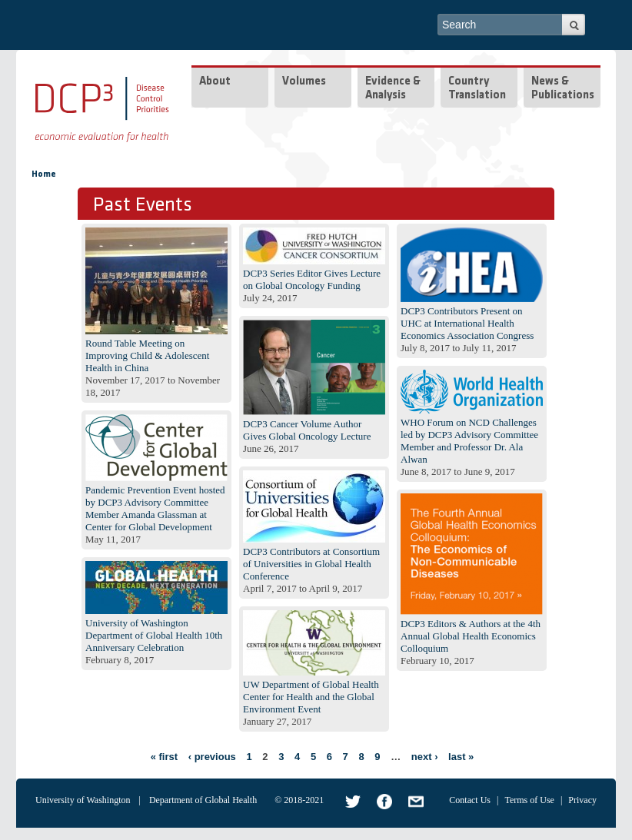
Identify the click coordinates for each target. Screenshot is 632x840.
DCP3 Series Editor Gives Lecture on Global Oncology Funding (312, 279)
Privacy (582, 800)
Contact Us (470, 800)
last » (461, 757)
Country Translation (477, 89)
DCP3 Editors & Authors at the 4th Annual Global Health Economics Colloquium (471, 636)
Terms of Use (529, 800)
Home (44, 174)
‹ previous (212, 757)
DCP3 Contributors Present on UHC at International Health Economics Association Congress (467, 323)
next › (425, 757)
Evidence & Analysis (393, 89)
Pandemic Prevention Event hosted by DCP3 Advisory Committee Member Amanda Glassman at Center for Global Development (155, 508)
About (215, 82)
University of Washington (83, 800)
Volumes (304, 82)
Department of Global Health (203, 800)
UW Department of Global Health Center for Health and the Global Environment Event (311, 697)
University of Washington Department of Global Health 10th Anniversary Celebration (154, 635)
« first (164, 757)
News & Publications (563, 89)
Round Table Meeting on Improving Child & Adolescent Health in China (147, 355)
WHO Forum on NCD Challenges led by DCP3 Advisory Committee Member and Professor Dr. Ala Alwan (469, 441)
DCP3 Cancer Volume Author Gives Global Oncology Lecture (307, 430)
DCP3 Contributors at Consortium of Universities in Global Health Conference (311, 564)
